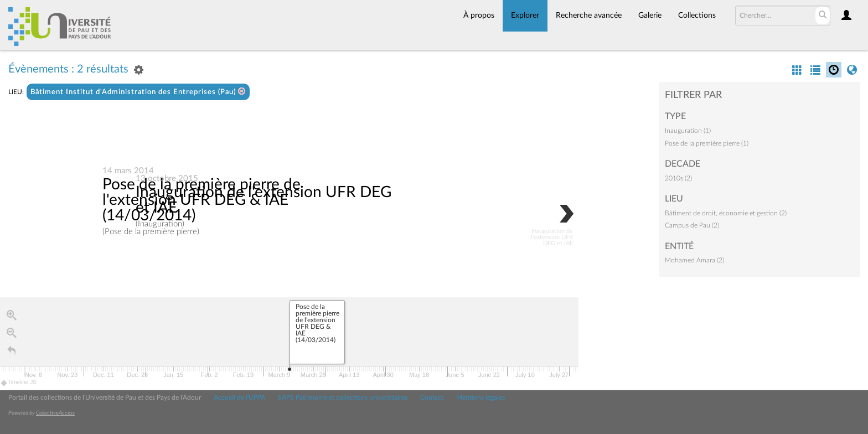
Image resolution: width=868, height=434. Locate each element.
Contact (432, 397)
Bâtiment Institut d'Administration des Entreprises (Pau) (138, 92)
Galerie (650, 15)
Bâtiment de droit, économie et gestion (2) (726, 213)
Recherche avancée (589, 15)
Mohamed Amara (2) (694, 260)
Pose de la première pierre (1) (707, 143)
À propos (479, 15)
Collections (697, 15)
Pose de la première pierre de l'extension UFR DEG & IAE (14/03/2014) (201, 200)
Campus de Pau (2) (692, 225)
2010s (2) (678, 178)
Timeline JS (19, 383)
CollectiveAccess (55, 413)
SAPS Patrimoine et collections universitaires (343, 397)
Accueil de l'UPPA (239, 397)
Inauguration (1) (688, 131)
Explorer (525, 15)
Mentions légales (480, 397)
